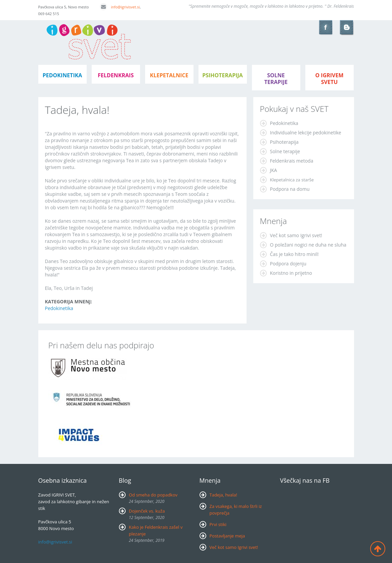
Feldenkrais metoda (292, 161)
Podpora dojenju (288, 264)
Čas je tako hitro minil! (294, 254)
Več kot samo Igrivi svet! (296, 235)
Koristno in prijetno (291, 273)
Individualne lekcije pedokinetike (306, 133)
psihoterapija (223, 75)
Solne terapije (276, 79)
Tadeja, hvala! (224, 495)
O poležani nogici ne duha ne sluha (308, 245)
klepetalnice (169, 75)
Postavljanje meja (227, 536)
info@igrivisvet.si (120, 7)
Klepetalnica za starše (292, 180)
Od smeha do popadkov (153, 495)
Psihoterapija (284, 142)
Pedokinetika (59, 308)
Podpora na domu (290, 189)
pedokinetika (62, 75)
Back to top (378, 549)
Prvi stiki (218, 524)
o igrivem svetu (329, 79)
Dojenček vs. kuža (147, 511)
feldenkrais (116, 75)
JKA (274, 170)
